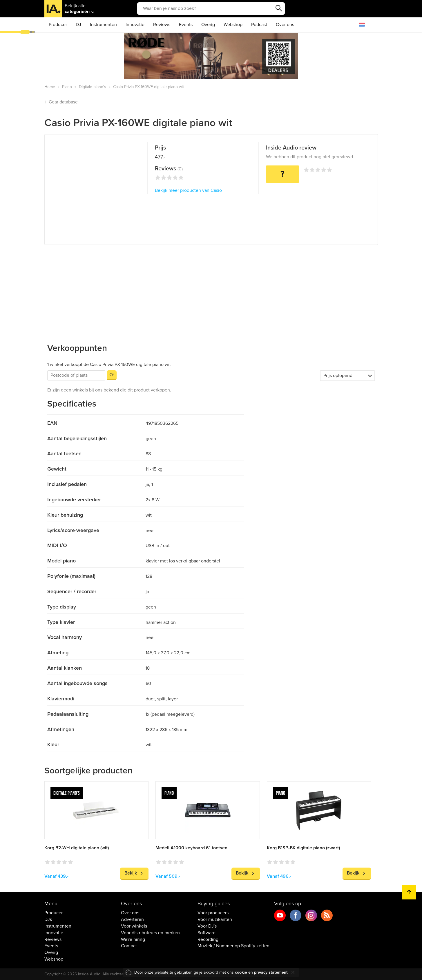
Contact (129, 946)
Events (186, 25)
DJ (78, 25)
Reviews (162, 25)
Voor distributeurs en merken (150, 933)
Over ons (285, 25)
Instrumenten (103, 25)
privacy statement (271, 972)
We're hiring (133, 939)
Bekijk (131, 873)
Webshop (233, 25)
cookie (241, 972)
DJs (48, 919)
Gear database (63, 102)
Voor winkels (134, 926)
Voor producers (213, 913)
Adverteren (132, 919)
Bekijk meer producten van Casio (188, 190)
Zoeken (279, 8)
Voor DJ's (207, 926)
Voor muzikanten (215, 919)
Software (207, 933)
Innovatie (135, 25)
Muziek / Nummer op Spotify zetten (233, 946)
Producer (58, 25)
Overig (208, 25)
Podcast (259, 25)
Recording (208, 939)
